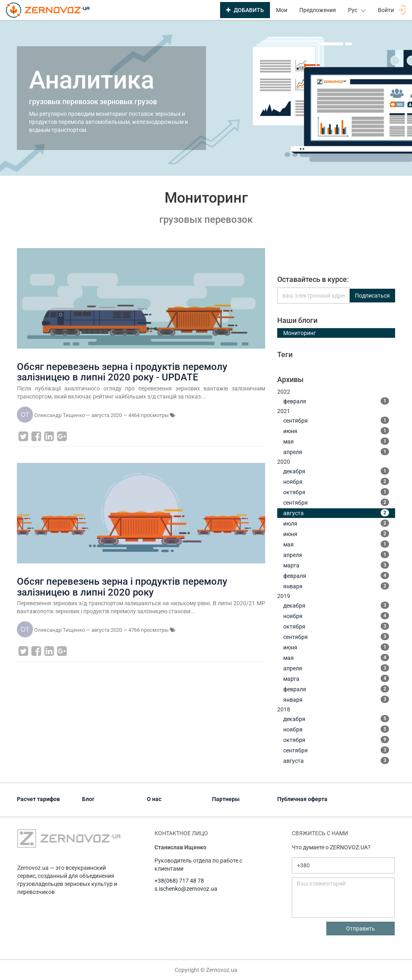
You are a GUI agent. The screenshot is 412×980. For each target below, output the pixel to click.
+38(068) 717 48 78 (179, 881)
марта (336, 565)
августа (336, 513)
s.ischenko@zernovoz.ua (186, 889)
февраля (336, 401)
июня (336, 431)
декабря (336, 471)
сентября (336, 420)
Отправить (360, 929)
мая (336, 441)
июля (336, 523)
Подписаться (372, 296)
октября (336, 492)
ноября (336, 481)
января (336, 586)
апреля (336, 452)
